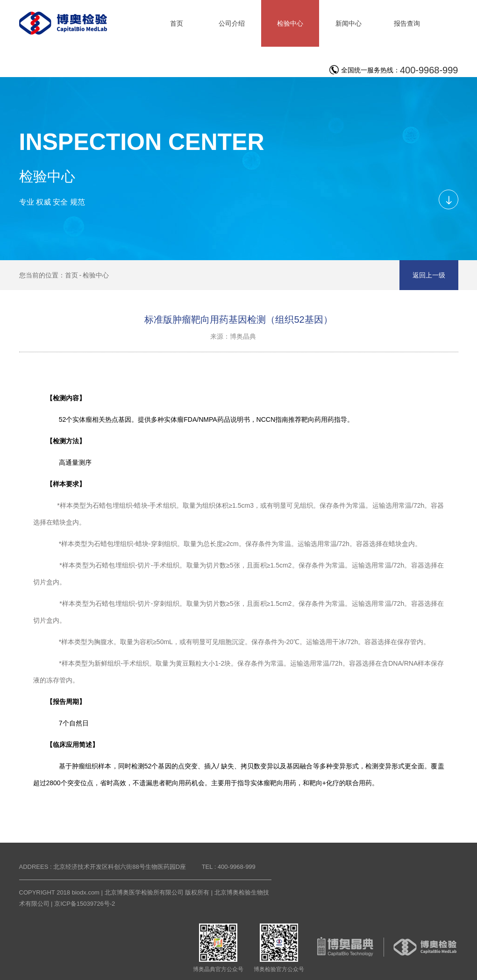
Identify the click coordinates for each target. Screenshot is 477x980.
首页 (71, 275)
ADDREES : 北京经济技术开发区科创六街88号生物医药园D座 (103, 867)
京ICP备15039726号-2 (85, 904)
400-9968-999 (429, 70)
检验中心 (96, 275)
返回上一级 (429, 275)
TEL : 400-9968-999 (229, 867)
